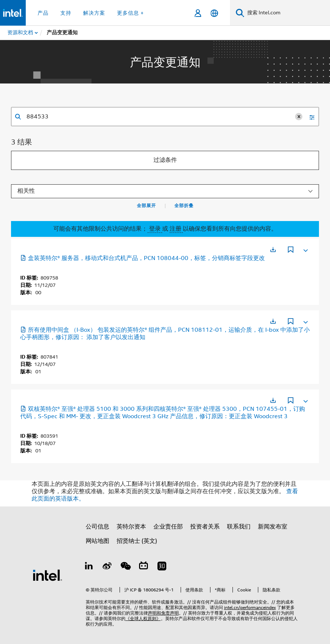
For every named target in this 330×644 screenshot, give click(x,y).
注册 (176, 229)
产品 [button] (43, 13)
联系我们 (239, 527)
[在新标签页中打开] (273, 250)
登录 (155, 229)
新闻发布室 (273, 527)
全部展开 (146, 206)
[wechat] (125, 567)
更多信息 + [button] (130, 13)
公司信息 (97, 527)
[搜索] (240, 13)
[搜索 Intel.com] (287, 13)
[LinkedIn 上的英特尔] (89, 567)
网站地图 (97, 541)
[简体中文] (214, 13)
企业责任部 (168, 527)
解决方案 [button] (94, 13)
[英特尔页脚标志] (47, 575)
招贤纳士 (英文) (137, 541)
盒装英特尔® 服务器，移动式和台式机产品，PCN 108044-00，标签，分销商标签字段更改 (143, 258)
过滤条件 (165, 160)
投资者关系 (205, 527)
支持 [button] (66, 13)
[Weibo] (107, 567)
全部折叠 (184, 206)
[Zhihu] (162, 567)
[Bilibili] (143, 567)
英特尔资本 (131, 527)
